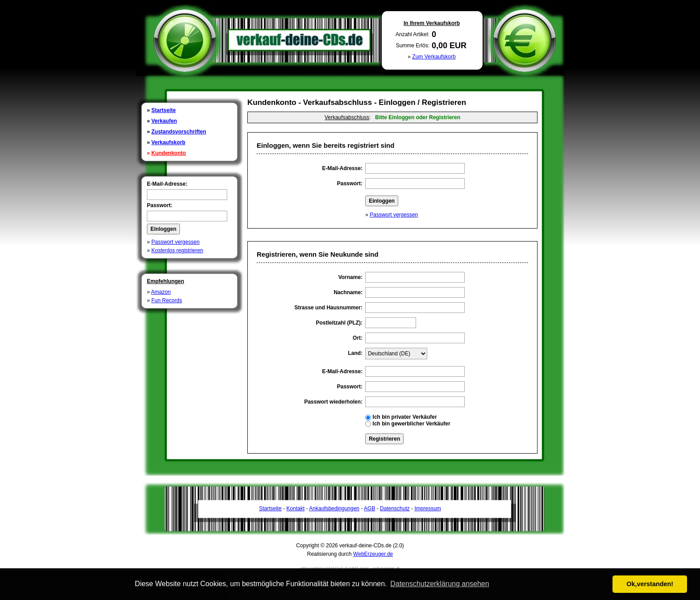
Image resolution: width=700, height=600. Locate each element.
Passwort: (160, 205)
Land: (355, 353)
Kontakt (296, 508)
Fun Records (167, 300)
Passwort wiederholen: (333, 402)
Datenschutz (395, 508)
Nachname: (348, 292)
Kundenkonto (169, 153)
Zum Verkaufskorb (434, 57)
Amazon (161, 292)
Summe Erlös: (413, 46)
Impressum (427, 508)
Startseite (164, 110)
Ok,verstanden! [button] (650, 584)
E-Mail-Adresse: (167, 184)
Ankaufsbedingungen (334, 508)
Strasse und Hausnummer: (328, 308)
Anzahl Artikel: (412, 34)
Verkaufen (164, 121)
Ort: (358, 338)
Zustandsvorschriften (179, 132)
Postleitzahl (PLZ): (339, 323)
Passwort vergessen (175, 242)
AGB (369, 508)
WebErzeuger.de (373, 554)
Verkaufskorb (168, 142)
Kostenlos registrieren (177, 250)
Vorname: (350, 277)
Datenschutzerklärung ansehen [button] (440, 584)
